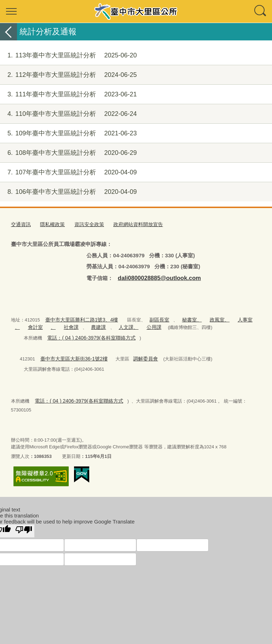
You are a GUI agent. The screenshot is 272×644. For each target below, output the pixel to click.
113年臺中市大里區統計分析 (68, 55)
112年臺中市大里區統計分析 (68, 75)
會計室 (21, 324)
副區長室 (152, 318)
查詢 (261, 11)
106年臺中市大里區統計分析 (68, 192)
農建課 (80, 324)
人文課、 (108, 324)
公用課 (132, 324)
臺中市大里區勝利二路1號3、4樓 (79, 318)
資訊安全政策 (85, 224)
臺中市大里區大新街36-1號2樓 (71, 355)
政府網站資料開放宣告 (131, 224)
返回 (8, 32)
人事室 (232, 318)
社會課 (54, 324)
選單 (11, 11)
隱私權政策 (50, 224)
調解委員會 (139, 355)
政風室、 (208, 318)
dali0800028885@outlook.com (155, 277)
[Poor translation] (24, 519)
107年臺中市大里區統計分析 (68, 172)
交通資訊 (20, 224)
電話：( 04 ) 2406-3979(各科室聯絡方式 (87, 334)
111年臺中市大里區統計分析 (68, 94)
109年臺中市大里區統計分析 (68, 133)
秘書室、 (183, 318)
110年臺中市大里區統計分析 (68, 114)
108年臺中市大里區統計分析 (68, 153)
